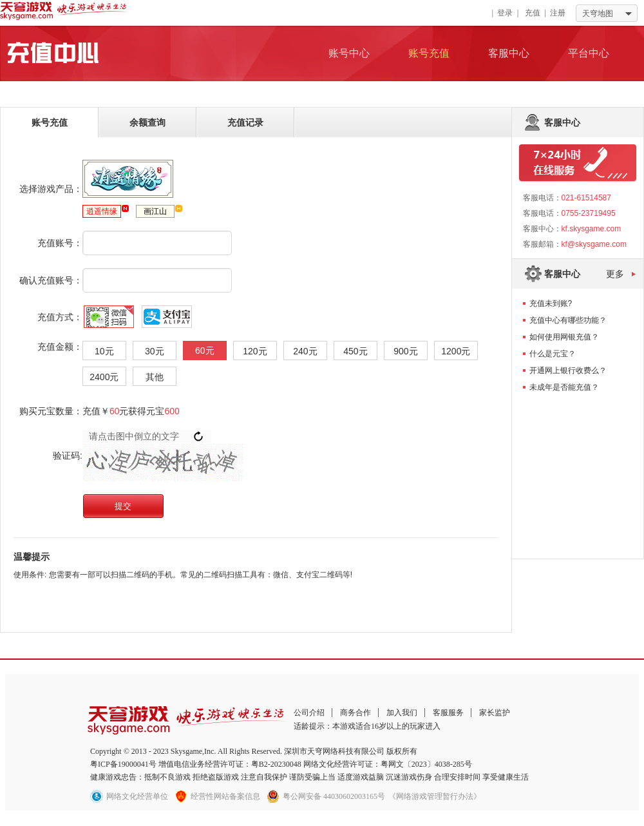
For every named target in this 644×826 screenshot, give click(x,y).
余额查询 (147, 122)
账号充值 (429, 53)
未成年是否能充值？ (564, 387)
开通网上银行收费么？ (568, 370)
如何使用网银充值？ (564, 337)
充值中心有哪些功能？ (568, 320)
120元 (255, 351)
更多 (615, 274)
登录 (505, 13)
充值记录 (245, 122)
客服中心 (509, 53)
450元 (355, 351)
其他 (155, 377)
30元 (155, 351)
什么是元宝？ (553, 354)
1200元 (456, 351)
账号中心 (349, 53)
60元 (205, 351)
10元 (104, 351)
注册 (558, 13)
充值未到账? (551, 303)
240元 (305, 351)
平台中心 (589, 53)
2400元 (104, 377)
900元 (405, 351)
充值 (533, 13)
